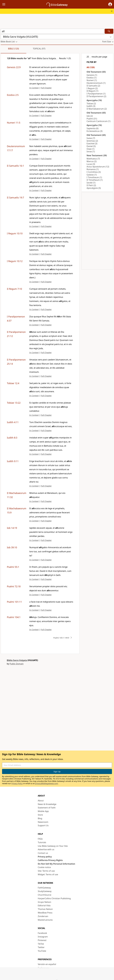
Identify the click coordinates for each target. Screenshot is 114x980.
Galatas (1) (92, 175)
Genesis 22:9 (14, 67)
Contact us (43, 853)
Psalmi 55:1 (13, 567)
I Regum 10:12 (15, 261)
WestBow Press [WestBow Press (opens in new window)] (45, 913)
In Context (34, 88)
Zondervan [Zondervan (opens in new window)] (43, 916)
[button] (110, 4)
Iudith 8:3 (12, 438)
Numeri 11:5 (14, 123)
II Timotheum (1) (95, 180)
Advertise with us (46, 849)
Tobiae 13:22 (14, 403)
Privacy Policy (17, 783)
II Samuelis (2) (93, 86)
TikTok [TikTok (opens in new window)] (41, 944)
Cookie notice (44, 867)
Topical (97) (39, 49)
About (41, 801)
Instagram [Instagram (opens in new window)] (43, 937)
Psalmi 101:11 (14, 602)
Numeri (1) (92, 80)
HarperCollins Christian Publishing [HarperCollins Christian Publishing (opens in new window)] (54, 898)
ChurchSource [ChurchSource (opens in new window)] (45, 895)
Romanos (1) (93, 169)
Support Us (43, 825)
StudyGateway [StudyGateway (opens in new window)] (45, 891)
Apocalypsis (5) (94, 188)
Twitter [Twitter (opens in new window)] (41, 947)
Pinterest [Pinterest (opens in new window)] (42, 940)
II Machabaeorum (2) (97, 109)
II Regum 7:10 (14, 289)
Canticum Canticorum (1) (99, 121)
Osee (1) (90, 149)
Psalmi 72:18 (14, 586)
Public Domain (17, 664)
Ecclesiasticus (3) (95, 131)
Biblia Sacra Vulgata (17, 660)
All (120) (91, 67)
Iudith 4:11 (13, 422)
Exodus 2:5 (13, 95)
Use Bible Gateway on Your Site (53, 846)
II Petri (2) (91, 185)
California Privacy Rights (50, 860)
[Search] (109, 31)
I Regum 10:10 (15, 233)
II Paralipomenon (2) (96, 96)
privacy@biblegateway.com (46, 783)
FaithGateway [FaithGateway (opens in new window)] (44, 888)
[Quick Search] (52, 31)
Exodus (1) (92, 78)
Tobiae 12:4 (13, 383)
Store (40, 815)
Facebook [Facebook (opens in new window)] (42, 933)
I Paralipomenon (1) (96, 94)
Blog (40, 818)
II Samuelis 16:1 (15, 166)
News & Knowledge (47, 804)
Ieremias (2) (92, 141)
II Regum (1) (92, 91)
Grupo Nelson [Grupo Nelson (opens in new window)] (44, 902)
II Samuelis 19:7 (15, 198)
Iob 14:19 (12, 528)
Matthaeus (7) (93, 159)
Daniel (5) (91, 146)
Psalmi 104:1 (14, 617)
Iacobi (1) (91, 183)
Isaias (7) (91, 138)
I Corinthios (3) (94, 172)
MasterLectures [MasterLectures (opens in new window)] (45, 920)
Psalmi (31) (92, 119)
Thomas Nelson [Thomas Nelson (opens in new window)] (45, 909)
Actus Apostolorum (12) (98, 167)
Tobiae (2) (91, 104)
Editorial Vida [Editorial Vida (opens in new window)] (44, 905)
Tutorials (42, 842)
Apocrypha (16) (94, 100)
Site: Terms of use (46, 871)
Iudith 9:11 (13, 461)
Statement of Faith (47, 808)
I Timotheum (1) (94, 177)
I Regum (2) (92, 88)
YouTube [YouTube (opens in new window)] (42, 951)
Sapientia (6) (92, 128)
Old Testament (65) (96, 72)
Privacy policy (45, 857)
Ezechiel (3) (92, 144)
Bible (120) (14, 49)
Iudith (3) (91, 106)
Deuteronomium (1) (96, 83)
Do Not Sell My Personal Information (56, 864)
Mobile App (43, 811)
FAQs (40, 839)
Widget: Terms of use (48, 874)
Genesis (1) (92, 75)
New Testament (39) (97, 155)
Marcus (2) (92, 161)
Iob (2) (90, 116)
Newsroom (43, 822)
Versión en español (47, 964)
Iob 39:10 (12, 547)
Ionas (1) (91, 151)
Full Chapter (46, 88)
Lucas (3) (91, 164)
